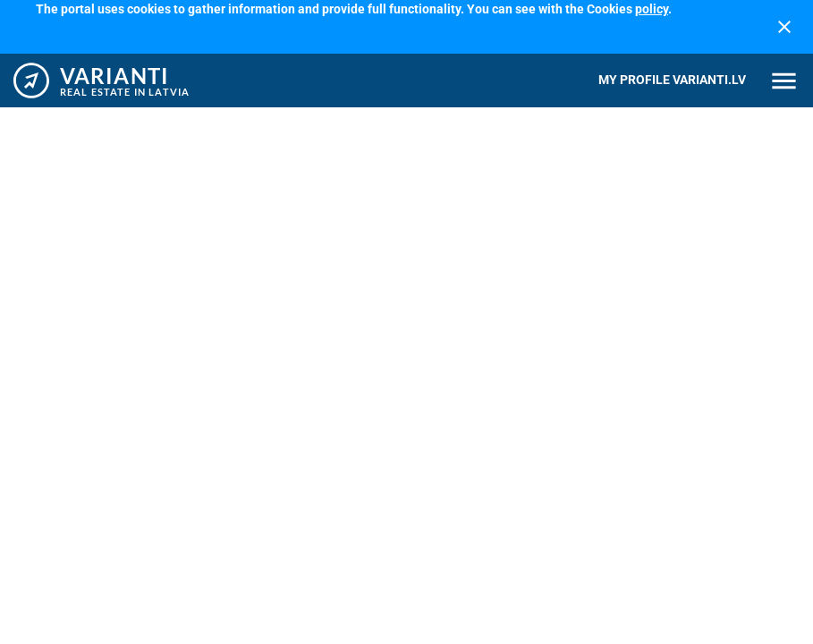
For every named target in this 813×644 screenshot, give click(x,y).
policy (652, 9)
